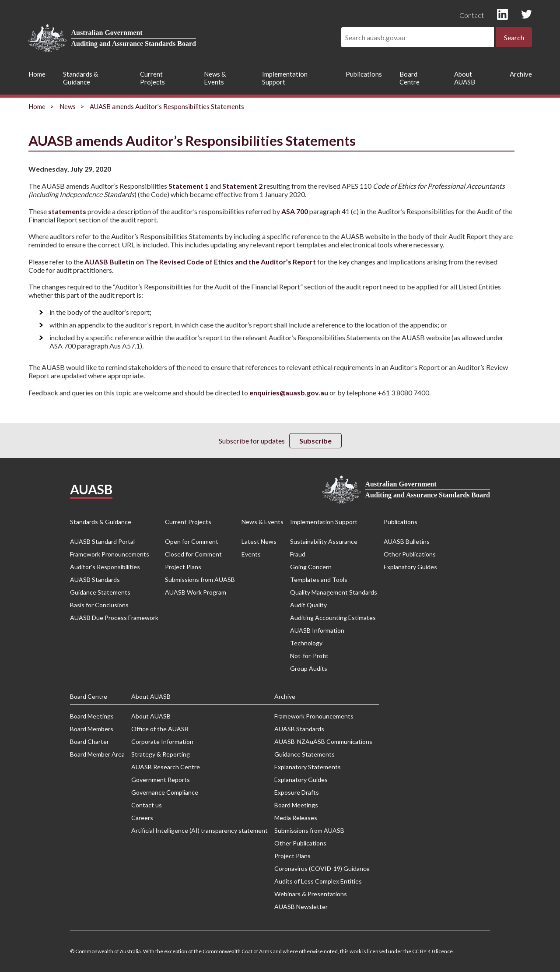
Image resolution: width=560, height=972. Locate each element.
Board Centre (409, 78)
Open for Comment (192, 541)
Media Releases (296, 818)
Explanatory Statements (308, 767)
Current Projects (152, 78)
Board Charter (89, 741)
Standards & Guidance (80, 78)
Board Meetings (92, 716)
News (68, 106)
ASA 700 (295, 211)
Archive (521, 74)
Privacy (217, 490)
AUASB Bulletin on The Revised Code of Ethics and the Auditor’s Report (200, 262)
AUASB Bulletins (407, 541)
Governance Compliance (165, 792)
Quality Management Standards (334, 592)
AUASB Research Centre (166, 767)
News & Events (215, 78)
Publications (364, 74)
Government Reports (161, 780)
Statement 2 (242, 186)
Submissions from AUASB (200, 579)
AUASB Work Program (196, 592)
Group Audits (309, 668)
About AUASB (465, 78)
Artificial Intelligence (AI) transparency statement (199, 830)
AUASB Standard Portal (102, 541)
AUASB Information (317, 630)
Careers (142, 818)
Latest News (259, 541)
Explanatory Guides (410, 567)
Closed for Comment (193, 554)
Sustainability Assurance (324, 541)
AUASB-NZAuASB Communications (323, 741)
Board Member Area (97, 754)
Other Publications (410, 554)
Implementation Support (285, 78)
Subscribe (315, 441)
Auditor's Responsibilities (105, 567)
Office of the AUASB (160, 729)
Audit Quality (308, 605)
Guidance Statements (100, 592)
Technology (306, 643)
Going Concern (311, 567)
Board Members (92, 729)
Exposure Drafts (297, 792)
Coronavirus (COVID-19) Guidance (322, 868)
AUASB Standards (95, 579)
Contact (472, 15)
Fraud (298, 554)
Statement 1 (188, 186)
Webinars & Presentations (311, 894)
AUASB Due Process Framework (114, 618)
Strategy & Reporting (161, 754)
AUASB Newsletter (301, 907)
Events (251, 554)
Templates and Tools (319, 579)
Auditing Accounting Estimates (333, 618)
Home (37, 74)
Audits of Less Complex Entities (318, 881)
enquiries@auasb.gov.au (289, 393)
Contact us (147, 805)
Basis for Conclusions (99, 605)
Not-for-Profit (309, 656)
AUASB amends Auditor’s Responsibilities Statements (167, 106)
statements (67, 211)
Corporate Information (162, 741)
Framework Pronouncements (110, 554)
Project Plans (183, 567)
